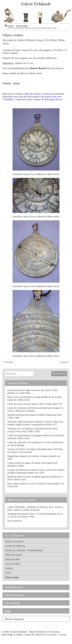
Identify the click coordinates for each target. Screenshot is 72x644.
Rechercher (59, 374)
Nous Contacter (14, 619)
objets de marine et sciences (38, 94)
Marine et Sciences (14, 541)
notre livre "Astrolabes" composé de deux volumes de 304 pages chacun (32, 98)
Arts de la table (12, 564)
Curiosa (9, 568)
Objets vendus (12, 577)
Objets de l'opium (14, 555)
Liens (8, 611)
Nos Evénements (14, 595)
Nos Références (14, 587)
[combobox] (19, 374)
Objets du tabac (13, 559)
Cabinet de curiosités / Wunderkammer (24, 550)
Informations (12, 603)
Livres (8, 573)
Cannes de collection (15, 546)
